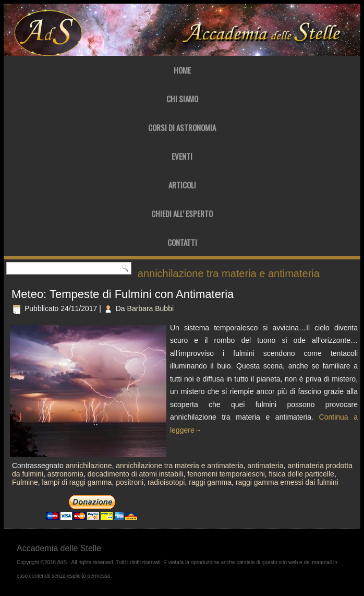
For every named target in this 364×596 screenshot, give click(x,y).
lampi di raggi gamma (77, 482)
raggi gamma (210, 482)
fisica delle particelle (302, 474)
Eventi (182, 156)
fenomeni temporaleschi (226, 474)
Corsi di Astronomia (182, 127)
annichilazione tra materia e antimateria (179, 466)
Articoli (182, 185)
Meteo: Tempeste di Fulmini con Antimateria (123, 294)
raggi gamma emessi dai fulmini (287, 482)
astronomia (65, 474)
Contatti (182, 242)
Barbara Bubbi (151, 308)
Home (182, 70)
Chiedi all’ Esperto (182, 213)
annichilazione (89, 466)
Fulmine (25, 482)
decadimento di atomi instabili (136, 474)
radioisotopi (166, 482)
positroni (130, 482)
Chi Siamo (182, 99)
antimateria (265, 466)
